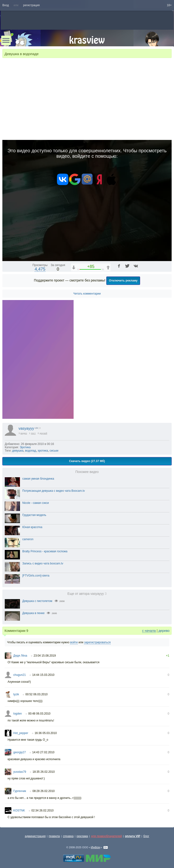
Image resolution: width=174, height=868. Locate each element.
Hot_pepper (21, 733)
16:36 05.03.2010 (46, 733)
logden (18, 714)
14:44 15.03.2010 (43, 675)
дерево (164, 631)
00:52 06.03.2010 (36, 694)
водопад (31, 451)
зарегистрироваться (97, 642)
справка (68, 836)
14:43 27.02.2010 (43, 752)
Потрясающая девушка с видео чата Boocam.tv (54, 491)
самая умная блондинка (38, 479)
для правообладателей (106, 836)
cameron (28, 539)
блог (146, 836)
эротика (43, 451)
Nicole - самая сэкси (36, 503)
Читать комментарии (87, 294)
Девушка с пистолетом (37, 601)
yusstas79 (20, 772)
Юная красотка (32, 527)
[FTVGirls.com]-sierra (36, 576)
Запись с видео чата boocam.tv (43, 563)
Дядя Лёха (20, 656)
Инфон (96, 847)
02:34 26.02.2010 (42, 811)
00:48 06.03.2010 (39, 714)
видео (24, 433)
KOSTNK (19, 811)
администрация (35, 836)
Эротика (25, 447)
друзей (43, 433)
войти (74, 642)
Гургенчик (20, 791)
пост (33, 433)
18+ (169, 5)
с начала (149, 631)
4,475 (40, 269)
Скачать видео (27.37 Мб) (87, 461)
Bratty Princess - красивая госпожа (45, 551)
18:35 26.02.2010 (44, 772)
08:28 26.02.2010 (44, 791)
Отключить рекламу (123, 281)
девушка (18, 451)
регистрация (31, 5)
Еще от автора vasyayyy (87, 594)
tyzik (16, 694)
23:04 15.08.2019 (45, 656)
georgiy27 (20, 752)
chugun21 (20, 675)
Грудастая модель (34, 515)
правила (54, 836)
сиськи (54, 451)
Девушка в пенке (33, 613)
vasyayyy (26, 428)
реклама (82, 836)
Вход (6, 5)
